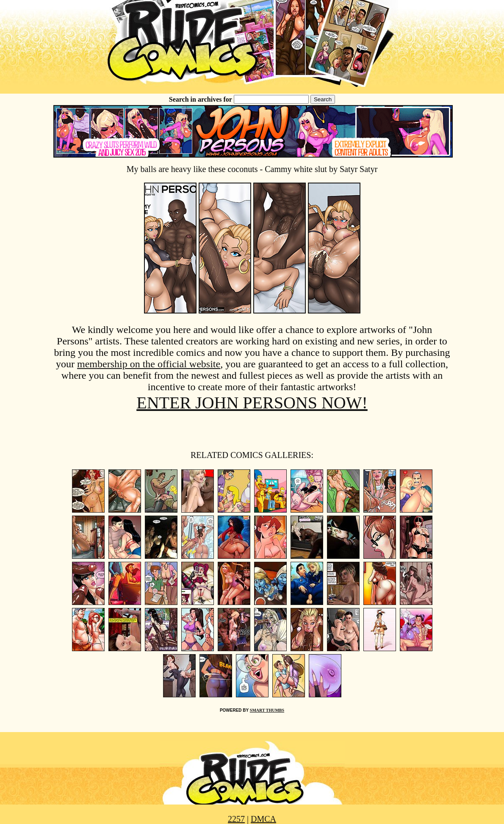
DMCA (263, 819)
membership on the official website (149, 364)
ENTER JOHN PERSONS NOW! (252, 403)
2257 (236, 819)
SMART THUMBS (267, 710)
